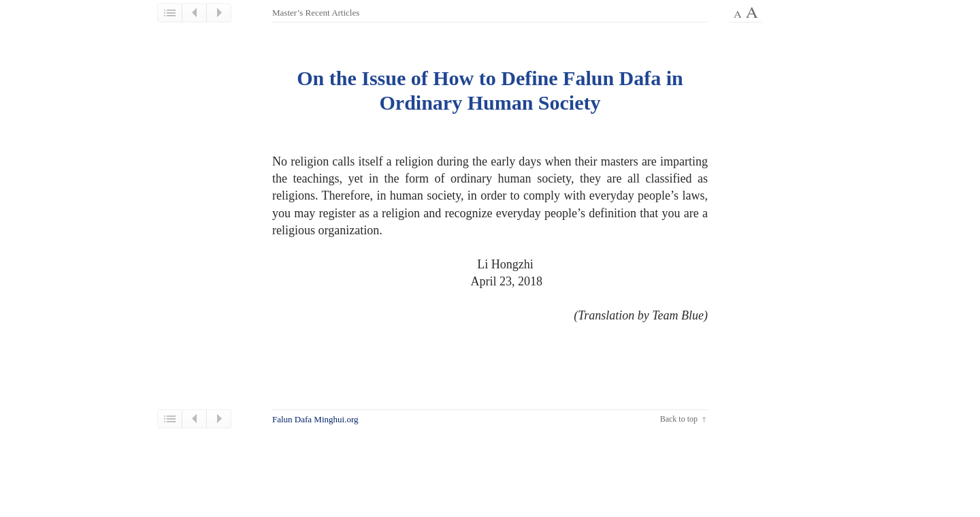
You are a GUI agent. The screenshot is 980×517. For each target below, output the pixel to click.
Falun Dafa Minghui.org (315, 419)
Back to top (679, 419)
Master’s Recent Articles (316, 13)
